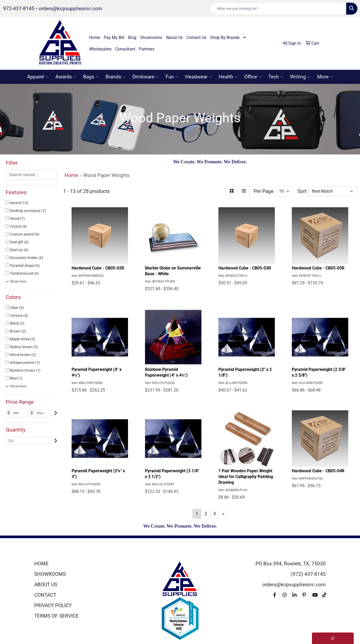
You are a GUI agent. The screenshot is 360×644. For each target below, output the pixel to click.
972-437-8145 (19, 9)
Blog (132, 38)
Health (228, 77)
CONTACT (45, 595)
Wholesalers (100, 49)
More (325, 77)
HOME (41, 564)
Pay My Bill (114, 38)
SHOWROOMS (50, 574)
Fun (172, 77)
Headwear (199, 77)
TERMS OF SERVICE (56, 616)
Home (95, 38)
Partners (147, 49)
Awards (66, 77)
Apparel (38, 77)
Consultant (125, 49)
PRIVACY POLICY (53, 606)
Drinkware (146, 77)
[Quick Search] (278, 9)
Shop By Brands (225, 38)
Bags (91, 77)
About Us (174, 38)
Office (253, 77)
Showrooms (151, 38)
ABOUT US (46, 585)
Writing (300, 77)
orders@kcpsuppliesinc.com (70, 9)
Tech (276, 77)
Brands (116, 77)
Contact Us (196, 38)
